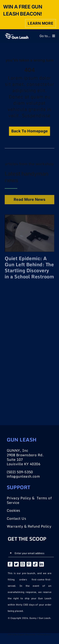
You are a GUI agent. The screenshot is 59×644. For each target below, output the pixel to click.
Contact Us (17, 518)
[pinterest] (29, 564)
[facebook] (10, 564)
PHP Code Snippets (16, 635)
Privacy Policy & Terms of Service (29, 500)
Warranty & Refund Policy (29, 526)
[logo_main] (17, 35)
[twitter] (16, 564)
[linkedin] (42, 564)
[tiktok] (35, 564)
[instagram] (23, 564)
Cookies (14, 510)
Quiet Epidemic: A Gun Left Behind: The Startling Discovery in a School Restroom (29, 267)
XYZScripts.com (44, 635)
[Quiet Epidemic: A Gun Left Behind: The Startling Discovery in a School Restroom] (29, 218)
